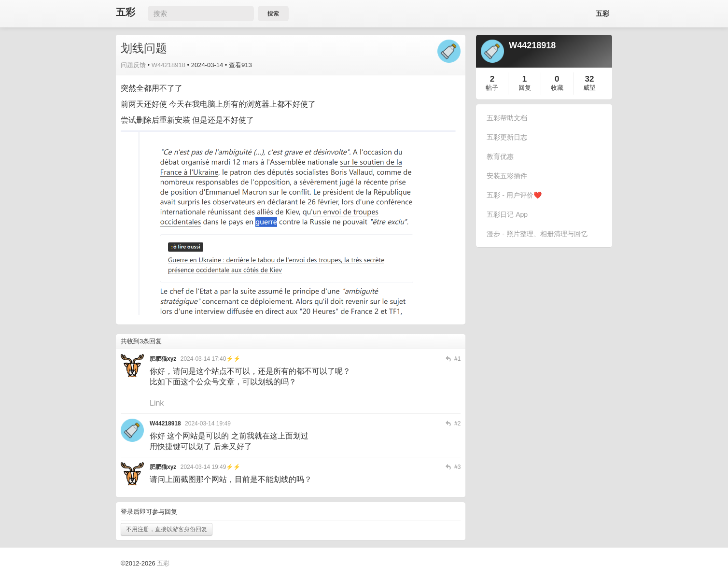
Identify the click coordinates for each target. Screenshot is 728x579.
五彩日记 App (507, 214)
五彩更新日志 (507, 137)
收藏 (557, 88)
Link (157, 403)
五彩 (126, 12)
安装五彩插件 (507, 176)
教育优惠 (500, 156)
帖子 (492, 88)
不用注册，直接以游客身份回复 (167, 529)
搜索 (273, 14)
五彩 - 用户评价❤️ (514, 195)
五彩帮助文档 (507, 118)
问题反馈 (133, 65)
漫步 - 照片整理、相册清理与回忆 (537, 234)
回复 (525, 88)
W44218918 (168, 65)
